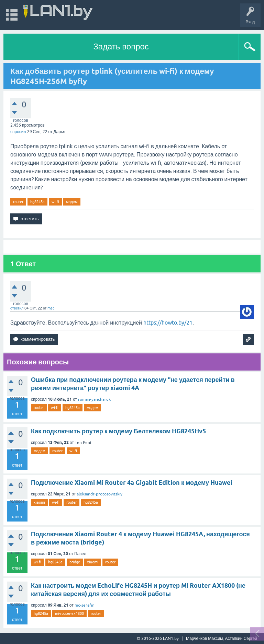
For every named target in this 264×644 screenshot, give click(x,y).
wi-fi (55, 202)
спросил (18, 132)
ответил (17, 308)
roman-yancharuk (94, 399)
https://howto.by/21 (168, 323)
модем (72, 202)
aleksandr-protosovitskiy (100, 494)
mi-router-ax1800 (69, 613)
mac (51, 308)
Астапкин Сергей (241, 639)
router (18, 202)
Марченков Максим (204, 639)
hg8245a (37, 202)
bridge (75, 562)
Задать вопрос (121, 46)
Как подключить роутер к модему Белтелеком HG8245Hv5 (118, 431)
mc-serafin (85, 605)
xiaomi (39, 502)
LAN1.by (171, 639)
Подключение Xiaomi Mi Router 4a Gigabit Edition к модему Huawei (132, 483)
